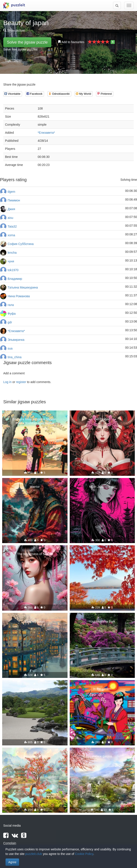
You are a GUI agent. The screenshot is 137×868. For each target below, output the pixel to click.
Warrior (35, 487)
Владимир (15, 279)
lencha (12, 253)
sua (10, 348)
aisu (10, 218)
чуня (11, 261)
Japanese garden (35, 756)
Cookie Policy (84, 854)
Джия (11, 209)
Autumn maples (102, 554)
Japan (18, 61)
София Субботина (21, 244)
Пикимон (14, 200)
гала (11, 305)
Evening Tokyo (35, 621)
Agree (12, 862)
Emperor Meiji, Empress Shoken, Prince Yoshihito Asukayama (35, 421)
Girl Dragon (102, 419)
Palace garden (102, 756)
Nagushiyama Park (102, 621)
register (21, 382)
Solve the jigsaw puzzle (27, 42)
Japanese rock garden (35, 689)
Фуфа (12, 314)
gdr (10, 322)
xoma (11, 235)
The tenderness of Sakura (35, 554)
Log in (7, 382)
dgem (11, 192)
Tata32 (12, 226)
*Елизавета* (46, 133)
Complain (10, 843)
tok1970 (13, 270)
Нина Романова (19, 296)
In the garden (102, 689)
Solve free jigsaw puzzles (20, 49)
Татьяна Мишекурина (23, 287)
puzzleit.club (34, 854)
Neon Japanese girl (102, 487)
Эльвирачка (16, 340)
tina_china (15, 357)
